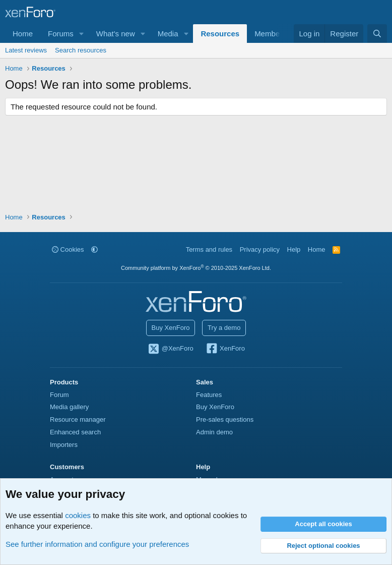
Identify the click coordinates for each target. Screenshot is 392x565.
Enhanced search (75, 432)
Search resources (81, 50)
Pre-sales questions (225, 419)
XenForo (225, 349)
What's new (116, 34)
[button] (82, 34)
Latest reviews (26, 50)
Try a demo (224, 328)
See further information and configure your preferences (97, 544)
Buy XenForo (171, 328)
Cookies (68, 249)
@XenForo (170, 349)
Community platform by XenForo (196, 268)
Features (209, 395)
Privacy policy (260, 249)
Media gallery (69, 407)
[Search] (377, 34)
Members (270, 34)
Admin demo (214, 432)
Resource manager (78, 419)
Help (294, 249)
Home (23, 34)
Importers (64, 445)
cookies (78, 515)
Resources (220, 34)
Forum (59, 395)
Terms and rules (209, 249)
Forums (61, 34)
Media (168, 34)
